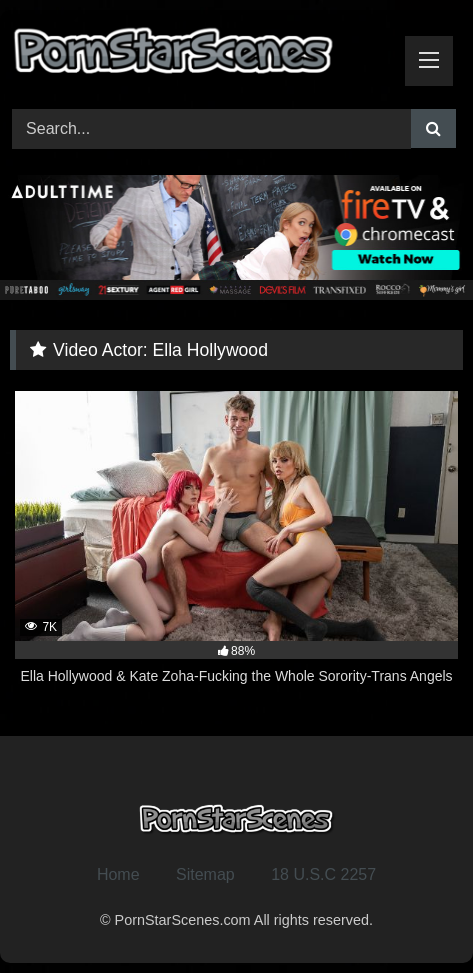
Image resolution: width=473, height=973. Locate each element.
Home (118, 874)
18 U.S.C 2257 (323, 874)
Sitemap (205, 874)
